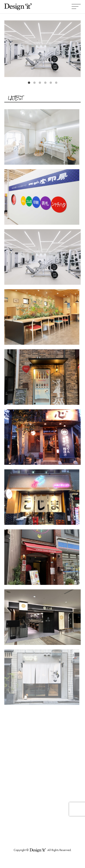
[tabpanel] (43, 49)
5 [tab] (52, 84)
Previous (12, 49)
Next (73, 49)
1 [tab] (30, 84)
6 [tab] (57, 84)
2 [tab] (36, 84)
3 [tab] (41, 84)
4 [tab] (46, 84)
